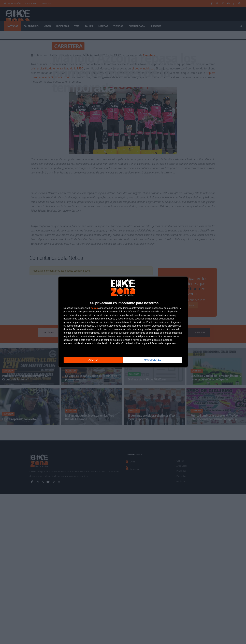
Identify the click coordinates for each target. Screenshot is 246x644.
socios (94, 308)
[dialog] (123, 322)
